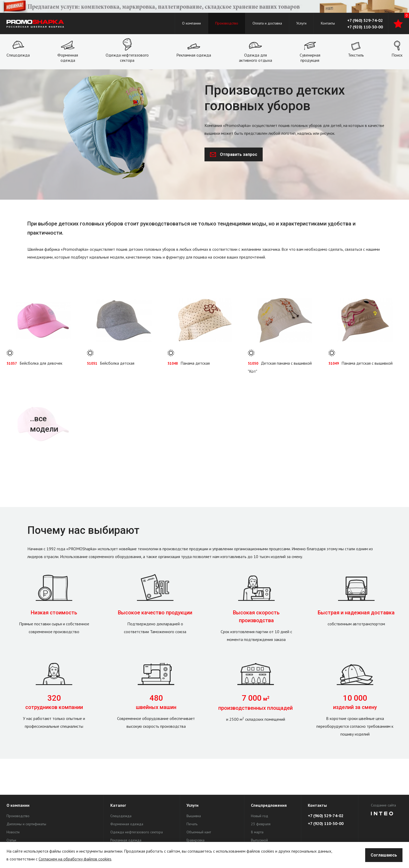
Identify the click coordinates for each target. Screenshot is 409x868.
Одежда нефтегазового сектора (127, 58)
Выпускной (259, 840)
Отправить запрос (234, 154)
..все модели (44, 424)
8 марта (257, 832)
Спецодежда (18, 55)
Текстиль (356, 55)
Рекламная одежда (194, 55)
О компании (191, 23)
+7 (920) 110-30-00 (365, 27)
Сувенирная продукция (310, 58)
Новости (13, 832)
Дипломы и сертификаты (26, 824)
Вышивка (194, 816)
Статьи (11, 840)
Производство (227, 23)
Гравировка (196, 840)
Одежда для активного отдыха (255, 58)
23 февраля (261, 824)
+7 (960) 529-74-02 (365, 20)
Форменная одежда (68, 58)
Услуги (301, 23)
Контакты (328, 23)
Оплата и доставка (267, 23)
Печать (192, 824)
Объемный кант (199, 832)
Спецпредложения (269, 805)
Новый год (260, 816)
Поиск (397, 55)
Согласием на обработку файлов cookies (75, 859)
